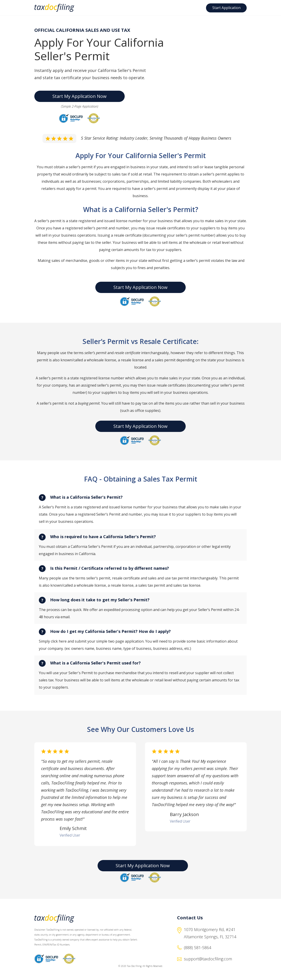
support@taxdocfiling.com (208, 959)
